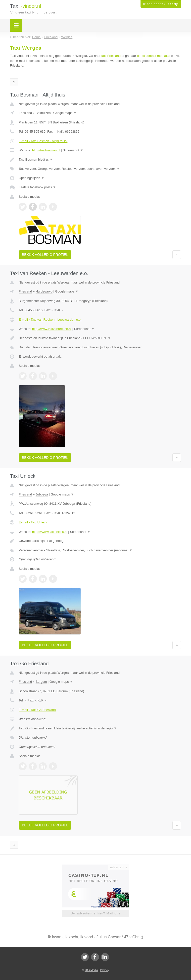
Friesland (25, 113)
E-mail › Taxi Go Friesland (37, 710)
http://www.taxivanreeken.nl (52, 329)
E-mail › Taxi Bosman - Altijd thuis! (43, 141)
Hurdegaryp (44, 291)
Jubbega (42, 494)
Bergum (41, 682)
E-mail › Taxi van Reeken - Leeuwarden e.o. (50, 320)
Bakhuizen (43, 113)
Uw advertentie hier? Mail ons (95, 913)
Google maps (65, 113)
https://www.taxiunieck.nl (50, 532)
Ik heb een (161, 4)
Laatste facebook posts (37, 187)
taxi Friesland (111, 56)
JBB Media (91, 970)
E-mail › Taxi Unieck (33, 522)
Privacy (105, 970)
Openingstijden (31, 178)
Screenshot (73, 150)
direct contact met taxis (154, 56)
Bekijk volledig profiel (45, 255)
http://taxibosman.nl (46, 150)
